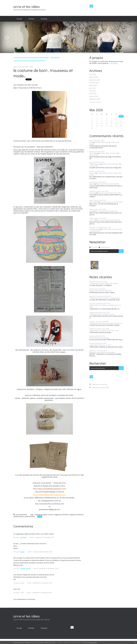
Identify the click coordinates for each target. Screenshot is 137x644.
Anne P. (92, 173)
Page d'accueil (55, 57)
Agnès (92, 184)
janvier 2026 (94, 77)
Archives (31, 19)
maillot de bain (19, 517)
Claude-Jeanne (25, 569)
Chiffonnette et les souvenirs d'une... (102, 314)
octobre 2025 (94, 83)
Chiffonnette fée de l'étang (99, 338)
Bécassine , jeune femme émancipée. (102, 352)
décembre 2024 (95, 99)
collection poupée (41, 515)
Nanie (22, 552)
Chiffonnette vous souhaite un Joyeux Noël (106, 230)
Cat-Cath (23, 537)
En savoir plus (93, 642)
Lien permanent (20, 515)
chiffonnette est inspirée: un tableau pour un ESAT (105, 306)
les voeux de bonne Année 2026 (108, 184)
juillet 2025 (93, 85)
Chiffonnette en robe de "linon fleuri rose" (104, 331)
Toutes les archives (95, 102)
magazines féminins (76, 515)
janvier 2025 (94, 96)
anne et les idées (27, 6)
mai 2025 (93, 91)
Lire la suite (113, 63)
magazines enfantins (61, 515)
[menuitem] (19, 19)
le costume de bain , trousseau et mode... (43, 73)
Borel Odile (93, 153)
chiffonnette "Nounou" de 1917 (100, 345)
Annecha (92, 193)
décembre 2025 (95, 80)
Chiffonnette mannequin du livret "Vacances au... (106, 323)
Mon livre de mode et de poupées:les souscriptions (30, 61)
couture (50, 515)
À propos (44, 19)
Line (91, 142)
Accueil (19, 19)
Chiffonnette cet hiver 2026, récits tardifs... (104, 143)
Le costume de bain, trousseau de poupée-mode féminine (31, 57)
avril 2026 (93, 74)
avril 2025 (93, 94)
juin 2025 (93, 88)
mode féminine (30, 517)
